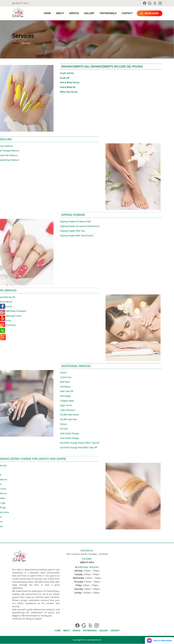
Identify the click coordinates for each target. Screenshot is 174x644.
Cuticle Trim (66, 371)
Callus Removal (67, 404)
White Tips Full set (69, 92)
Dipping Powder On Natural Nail (75, 215)
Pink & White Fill (68, 87)
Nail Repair (65, 381)
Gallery (89, 13)
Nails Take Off (67, 385)
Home (47, 13)
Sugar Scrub (66, 399)
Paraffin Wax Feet (68, 413)
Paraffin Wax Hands (69, 409)
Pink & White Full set (70, 83)
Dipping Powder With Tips (72, 225)
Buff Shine (65, 376)
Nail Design (65, 390)
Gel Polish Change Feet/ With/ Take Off (78, 442)
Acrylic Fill (65, 78)
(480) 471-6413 (20, 3)
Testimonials (108, 13)
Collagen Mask (67, 395)
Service (74, 13)
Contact (127, 13)
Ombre (63, 418)
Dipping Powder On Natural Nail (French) (80, 220)
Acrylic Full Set (67, 73)
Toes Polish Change (69, 432)
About (60, 13)
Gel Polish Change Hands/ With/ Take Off (80, 437)
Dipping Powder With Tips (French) (77, 230)
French (63, 367)
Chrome (64, 423)
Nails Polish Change (69, 427)
